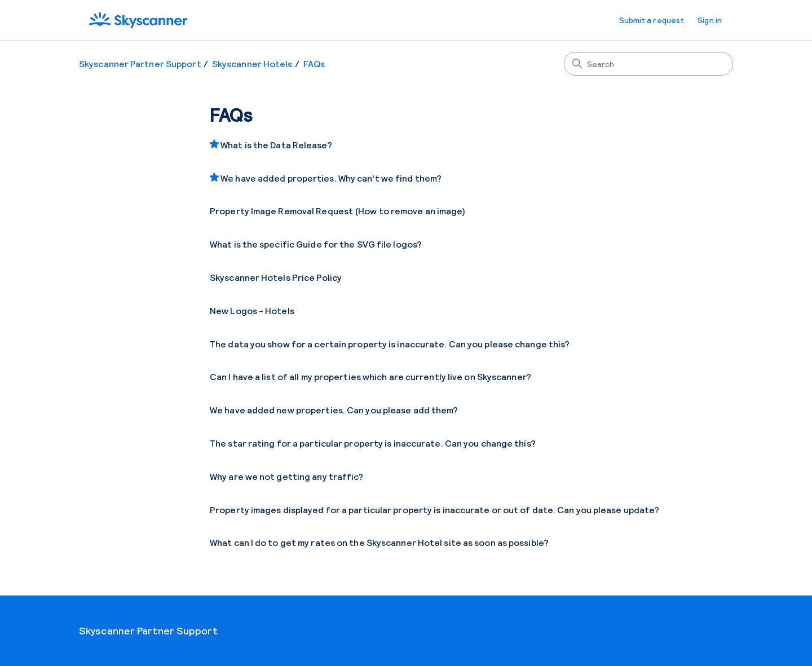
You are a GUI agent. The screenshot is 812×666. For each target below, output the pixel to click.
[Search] (648, 64)
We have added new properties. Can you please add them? (334, 410)
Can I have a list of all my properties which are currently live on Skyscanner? (370, 376)
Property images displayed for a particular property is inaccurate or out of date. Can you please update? (434, 510)
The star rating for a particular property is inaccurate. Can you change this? (373, 443)
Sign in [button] (710, 20)
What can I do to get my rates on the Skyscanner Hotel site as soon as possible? (379, 542)
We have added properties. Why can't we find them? (331, 178)
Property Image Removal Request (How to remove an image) (338, 211)
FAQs (314, 63)
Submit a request (652, 20)
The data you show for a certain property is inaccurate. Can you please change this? (390, 344)
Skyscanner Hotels (252, 63)
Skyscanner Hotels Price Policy (276, 277)
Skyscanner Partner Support (140, 63)
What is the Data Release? (276, 145)
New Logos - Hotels (252, 310)
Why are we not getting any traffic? (287, 476)
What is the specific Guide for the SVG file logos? (316, 244)
